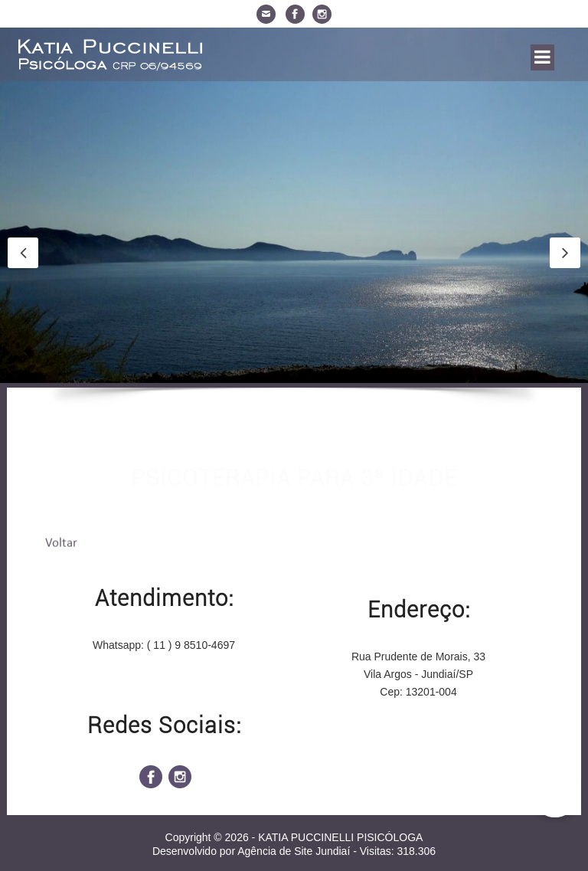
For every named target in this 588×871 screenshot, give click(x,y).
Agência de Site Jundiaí (294, 851)
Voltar (61, 545)
